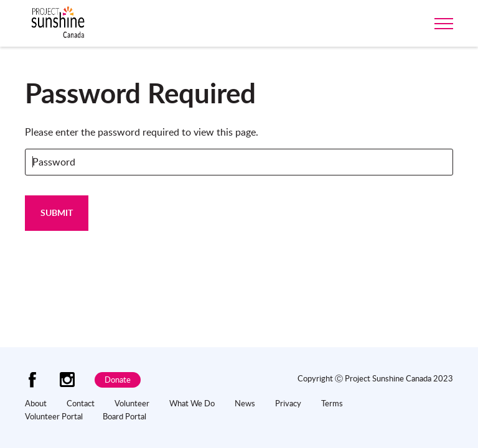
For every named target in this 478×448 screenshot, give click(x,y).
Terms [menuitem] (332, 403)
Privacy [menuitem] (288, 403)
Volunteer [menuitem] (132, 403)
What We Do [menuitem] (192, 403)
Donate (118, 380)
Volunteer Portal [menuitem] (54, 416)
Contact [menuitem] (81, 403)
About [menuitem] (36, 403)
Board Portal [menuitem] (124, 416)
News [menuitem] (245, 403)
